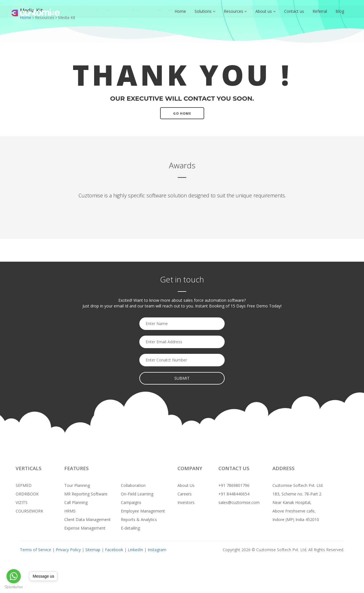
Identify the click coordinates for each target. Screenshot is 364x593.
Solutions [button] (205, 11)
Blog (340, 11)
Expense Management (85, 528)
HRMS (70, 511)
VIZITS (22, 502)
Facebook (114, 550)
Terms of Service (36, 550)
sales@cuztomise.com (239, 502)
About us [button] (265, 11)
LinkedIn (135, 550)
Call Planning (76, 502)
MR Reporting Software (86, 494)
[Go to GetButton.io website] (14, 587)
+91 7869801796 (234, 485)
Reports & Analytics (139, 519)
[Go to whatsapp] (14, 576)
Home (180, 11)
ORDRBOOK (27, 494)
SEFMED (24, 485)
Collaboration (133, 485)
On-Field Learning (137, 494)
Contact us (294, 11)
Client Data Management (87, 519)
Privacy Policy (69, 550)
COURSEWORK (29, 511)
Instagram (157, 550)
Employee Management (143, 511)
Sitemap (93, 550)
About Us (186, 485)
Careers (185, 494)
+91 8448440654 (234, 494)
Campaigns (131, 502)
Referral (320, 11)
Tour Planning (77, 485)
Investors (186, 502)
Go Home (182, 113)
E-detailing (130, 528)
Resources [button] (235, 11)
